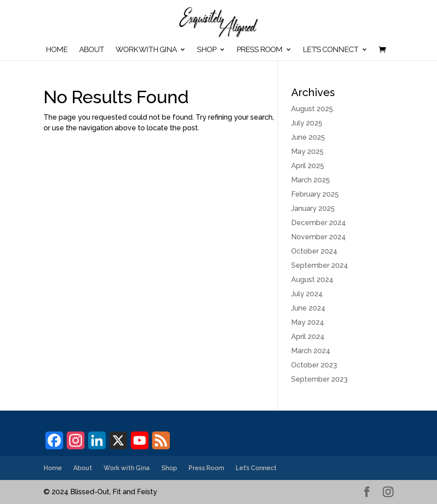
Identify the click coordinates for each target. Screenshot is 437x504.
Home (57, 50)
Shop (206, 50)
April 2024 (308, 337)
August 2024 (312, 280)
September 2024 (320, 265)
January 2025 (313, 208)
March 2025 (311, 180)
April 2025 (308, 166)
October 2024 (314, 251)
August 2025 (312, 109)
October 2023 (314, 365)
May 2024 (308, 322)
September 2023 (319, 379)
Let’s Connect (331, 50)
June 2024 (308, 308)
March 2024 (311, 351)
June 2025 (308, 137)
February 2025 (315, 194)
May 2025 (307, 151)
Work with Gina (146, 50)
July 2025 (307, 123)
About (92, 50)
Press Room (259, 50)
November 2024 (319, 237)
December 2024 (319, 223)
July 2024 (307, 294)
